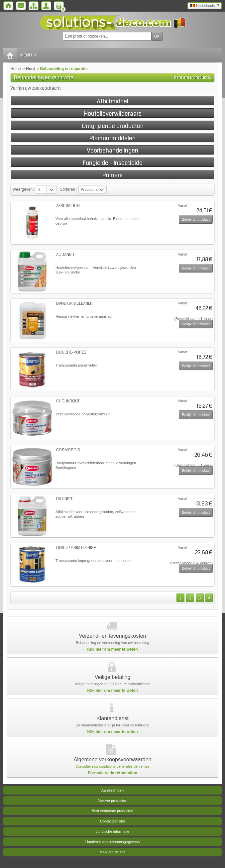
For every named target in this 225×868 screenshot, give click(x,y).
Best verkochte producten (112, 811)
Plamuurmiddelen (112, 138)
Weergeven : (24, 189)
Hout (30, 69)
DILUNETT (64, 499)
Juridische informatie (112, 831)
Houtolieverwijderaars (113, 113)
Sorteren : (69, 189)
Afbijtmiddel (112, 101)
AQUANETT (65, 255)
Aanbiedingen (112, 790)
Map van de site (113, 852)
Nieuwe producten (112, 801)
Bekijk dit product (196, 219)
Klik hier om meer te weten (112, 649)
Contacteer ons (112, 821)
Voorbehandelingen (112, 150)
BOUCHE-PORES (71, 352)
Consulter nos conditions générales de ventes (112, 766)
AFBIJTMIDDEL (68, 206)
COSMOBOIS (68, 450)
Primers (112, 175)
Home (16, 69)
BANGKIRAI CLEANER (74, 304)
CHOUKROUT (68, 401)
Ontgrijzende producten (113, 126)
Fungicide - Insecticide (113, 163)
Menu (29, 55)
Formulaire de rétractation (112, 773)
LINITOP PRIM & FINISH (76, 548)
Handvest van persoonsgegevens (112, 842)
